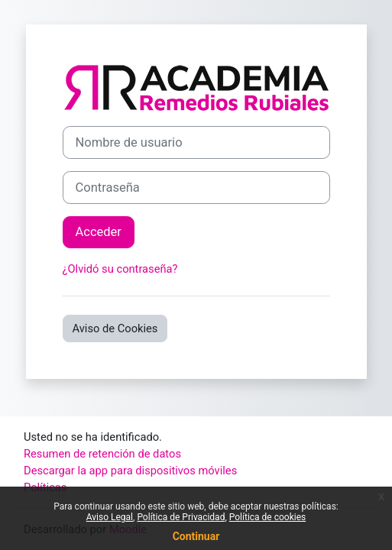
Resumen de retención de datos (102, 454)
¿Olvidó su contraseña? (120, 269)
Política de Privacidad (181, 517)
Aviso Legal (110, 517)
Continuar (196, 536)
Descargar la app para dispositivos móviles (130, 471)
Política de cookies (268, 517)
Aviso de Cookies (115, 328)
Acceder (99, 232)
